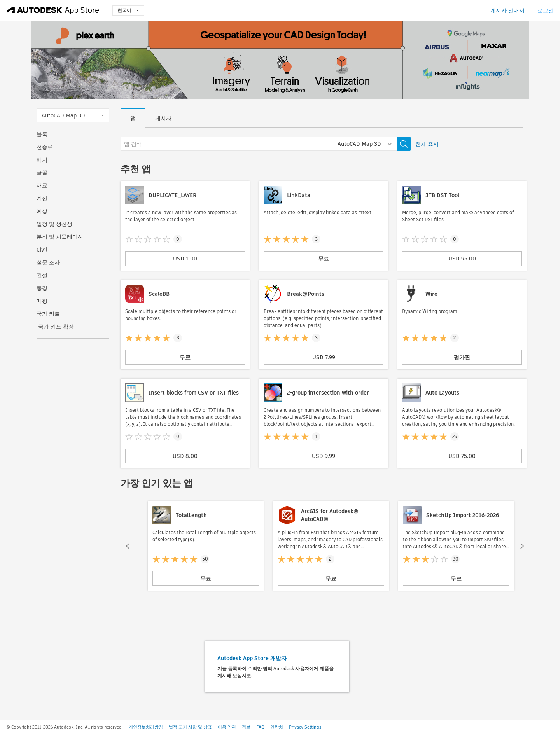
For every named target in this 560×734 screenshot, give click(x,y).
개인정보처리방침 (146, 727)
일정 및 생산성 (54, 224)
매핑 (42, 301)
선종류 (45, 147)
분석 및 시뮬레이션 (60, 237)
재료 (42, 185)
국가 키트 (48, 314)
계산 (42, 198)
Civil (42, 250)
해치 (42, 160)
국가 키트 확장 (55, 327)
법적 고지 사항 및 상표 (190, 727)
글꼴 (42, 173)
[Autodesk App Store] (53, 10)
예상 (42, 211)
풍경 (42, 288)
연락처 (277, 727)
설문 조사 (48, 262)
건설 (42, 275)
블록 (42, 134)
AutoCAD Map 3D (73, 115)
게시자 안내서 (507, 10)
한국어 (128, 10)
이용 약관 (227, 727)
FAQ (260, 727)
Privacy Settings (305, 727)
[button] (128, 546)
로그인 (546, 10)
